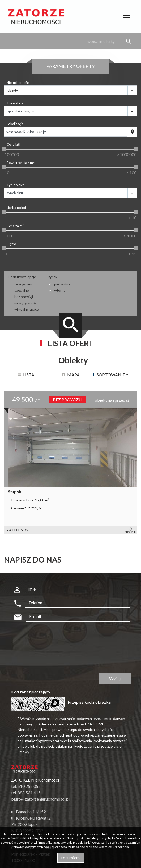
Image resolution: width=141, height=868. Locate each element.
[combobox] (66, 132)
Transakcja (15, 103)
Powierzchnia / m (21, 163)
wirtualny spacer (27, 309)
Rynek (53, 277)
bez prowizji (24, 297)
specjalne (22, 290)
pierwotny (62, 284)
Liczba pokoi (16, 208)
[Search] (110, 41)
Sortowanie (113, 375)
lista (26, 375)
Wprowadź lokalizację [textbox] (26, 132)
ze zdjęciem (23, 284)
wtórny (60, 290)
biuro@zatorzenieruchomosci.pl (40, 799)
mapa (71, 375)
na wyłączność (25, 303)
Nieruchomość (18, 83)
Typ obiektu (16, 185)
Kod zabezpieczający (31, 692)
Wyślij (115, 679)
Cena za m (15, 226)
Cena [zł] (13, 144)
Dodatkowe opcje (22, 277)
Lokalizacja (15, 124)
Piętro (11, 244)
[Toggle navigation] (127, 19)
